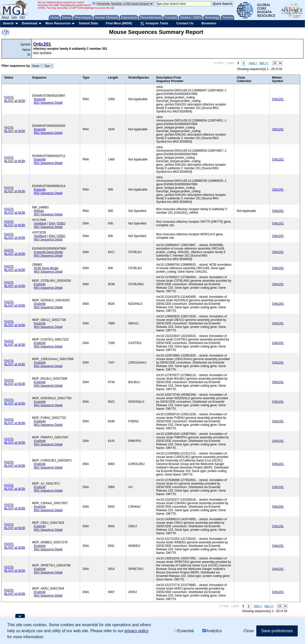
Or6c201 (42, 44)
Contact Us (185, 23)
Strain (37, 66)
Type (49, 66)
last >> (264, 63)
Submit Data (88, 23)
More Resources (58, 23)
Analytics (212, 631)
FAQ (22, 17)
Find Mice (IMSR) (119, 23)
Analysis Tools (154, 24)
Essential (184, 631)
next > (253, 63)
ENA (52, 223)
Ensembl (40, 99)
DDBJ (61, 223)
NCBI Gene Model (46, 268)
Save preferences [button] (277, 631)
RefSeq (39, 211)
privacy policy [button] (137, 631)
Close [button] (249, 631)
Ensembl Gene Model (48, 252)
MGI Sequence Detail (48, 103)
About (5, 17)
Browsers (209, 23)
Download (29, 23)
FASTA (9, 97)
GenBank (40, 223)
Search (8, 23)
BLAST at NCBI (15, 101)
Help (14, 17)
